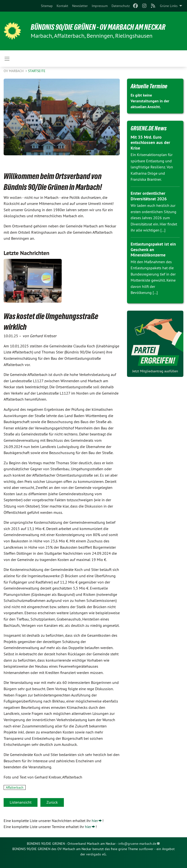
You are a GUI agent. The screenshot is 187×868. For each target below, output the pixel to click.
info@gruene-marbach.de (137, 844)
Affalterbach (15, 787)
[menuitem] (47, 6)
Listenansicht (21, 802)
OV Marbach (14, 71)
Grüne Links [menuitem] (169, 6)
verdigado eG (96, 854)
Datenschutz (121, 6)
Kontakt (62, 6)
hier (95, 821)
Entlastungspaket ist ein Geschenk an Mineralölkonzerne (153, 249)
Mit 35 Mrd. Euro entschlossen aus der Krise (150, 142)
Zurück (52, 802)
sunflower (146, 849)
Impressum (100, 6)
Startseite (37, 71)
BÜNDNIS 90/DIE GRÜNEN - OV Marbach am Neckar (98, 27)
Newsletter (80, 6)
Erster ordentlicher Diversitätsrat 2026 (149, 196)
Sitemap (47, 6)
